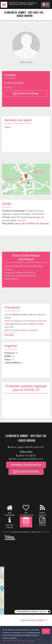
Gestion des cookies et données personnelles (18, 641)
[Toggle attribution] (49, 612)
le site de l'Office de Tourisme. (34, 224)
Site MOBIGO (38, 214)
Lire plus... (9, 335)
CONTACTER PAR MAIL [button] (26, 94)
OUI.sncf (21, 220)
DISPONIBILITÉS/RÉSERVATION (26, 465)
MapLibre (43, 612)
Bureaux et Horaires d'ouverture (19, 272)
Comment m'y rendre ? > (34, 620)
